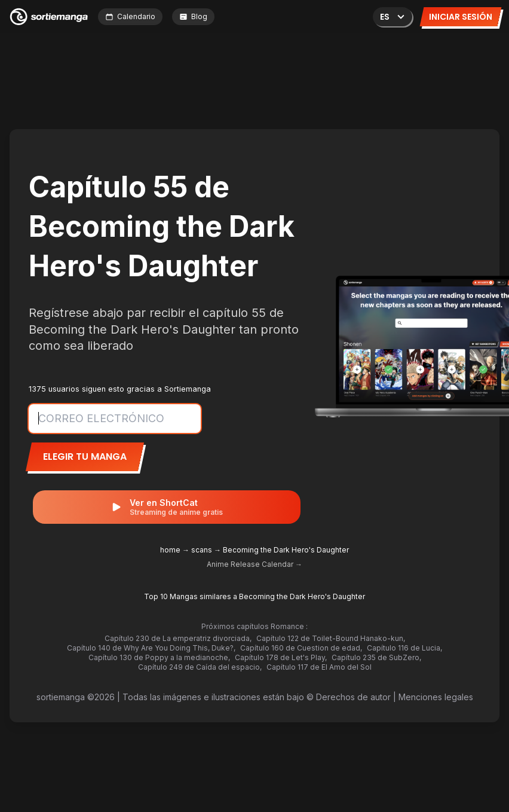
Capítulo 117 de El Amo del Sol (319, 667)
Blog (193, 16)
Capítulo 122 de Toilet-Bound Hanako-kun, (331, 638)
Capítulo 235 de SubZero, (376, 657)
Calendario (130, 16)
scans (202, 550)
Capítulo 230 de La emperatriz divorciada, (178, 638)
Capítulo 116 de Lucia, (404, 648)
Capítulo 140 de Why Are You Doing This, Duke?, (151, 648)
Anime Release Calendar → (254, 564)
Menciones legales (436, 697)
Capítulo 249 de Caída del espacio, (200, 667)
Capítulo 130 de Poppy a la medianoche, (159, 657)
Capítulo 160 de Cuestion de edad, (301, 648)
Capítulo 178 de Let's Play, (281, 657)
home (170, 550)
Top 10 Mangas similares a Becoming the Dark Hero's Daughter (254, 596)
